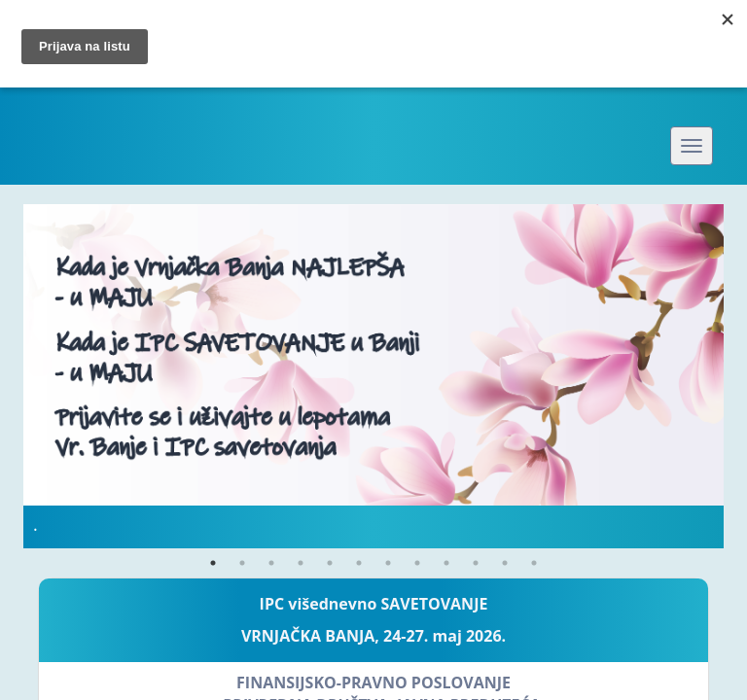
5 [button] (330, 563)
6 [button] (359, 563)
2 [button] (242, 563)
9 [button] (446, 563)
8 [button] (417, 563)
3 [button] (271, 563)
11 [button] (505, 563)
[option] (373, 376)
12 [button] (534, 563)
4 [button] (301, 563)
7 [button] (388, 563)
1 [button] (213, 563)
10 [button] (476, 563)
